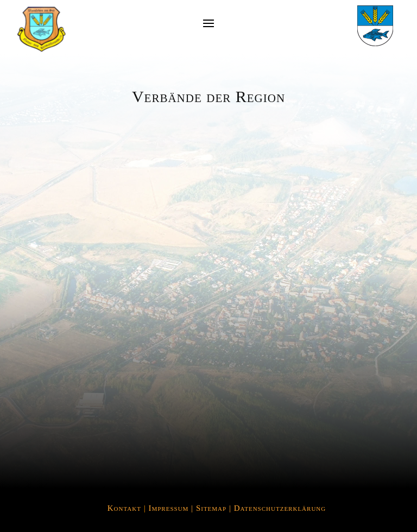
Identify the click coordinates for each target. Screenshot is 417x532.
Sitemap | (215, 508)
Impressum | (172, 508)
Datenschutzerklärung (280, 508)
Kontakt (124, 508)
